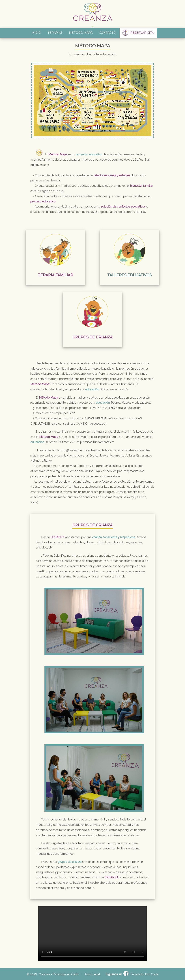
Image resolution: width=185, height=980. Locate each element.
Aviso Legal (92, 974)
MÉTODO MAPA (81, 33)
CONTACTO (107, 33)
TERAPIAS (55, 33)
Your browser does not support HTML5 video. (92, 933)
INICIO (36, 33)
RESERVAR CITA (138, 33)
